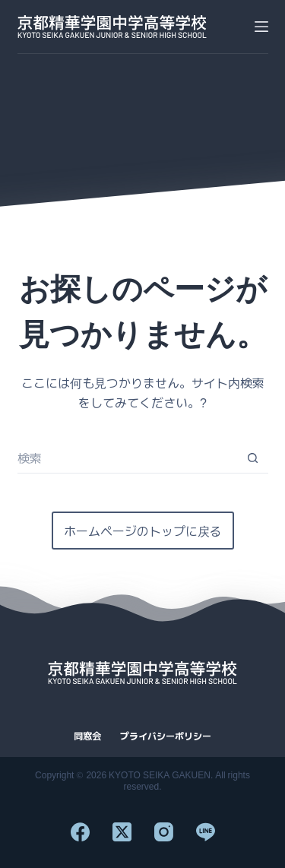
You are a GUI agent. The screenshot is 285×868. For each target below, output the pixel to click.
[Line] (206, 832)
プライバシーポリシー (166, 736)
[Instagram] (164, 832)
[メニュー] (261, 27)
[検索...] (128, 458)
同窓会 (87, 736)
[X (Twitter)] (122, 832)
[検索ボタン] (253, 458)
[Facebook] (80, 832)
